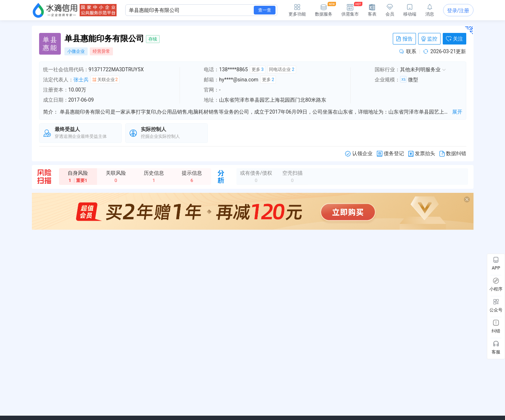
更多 (258, 69)
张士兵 (81, 80)
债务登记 (390, 154)
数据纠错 (453, 154)
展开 (457, 112)
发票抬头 (422, 154)
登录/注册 (458, 10)
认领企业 (359, 154)
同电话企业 (282, 69)
